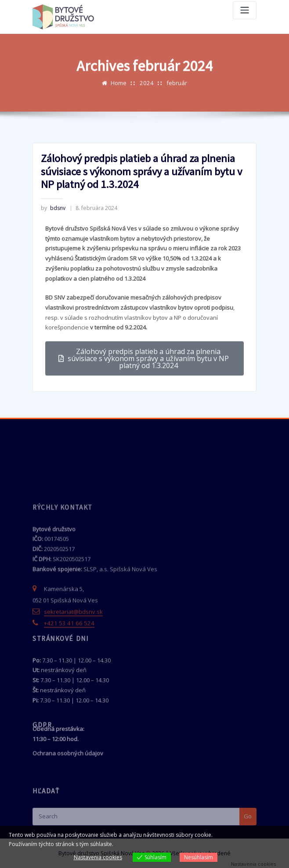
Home (119, 87)
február (176, 87)
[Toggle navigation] (245, 10)
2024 (147, 87)
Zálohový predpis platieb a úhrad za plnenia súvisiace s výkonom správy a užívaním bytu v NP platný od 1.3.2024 (140, 205)
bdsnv (53, 241)
